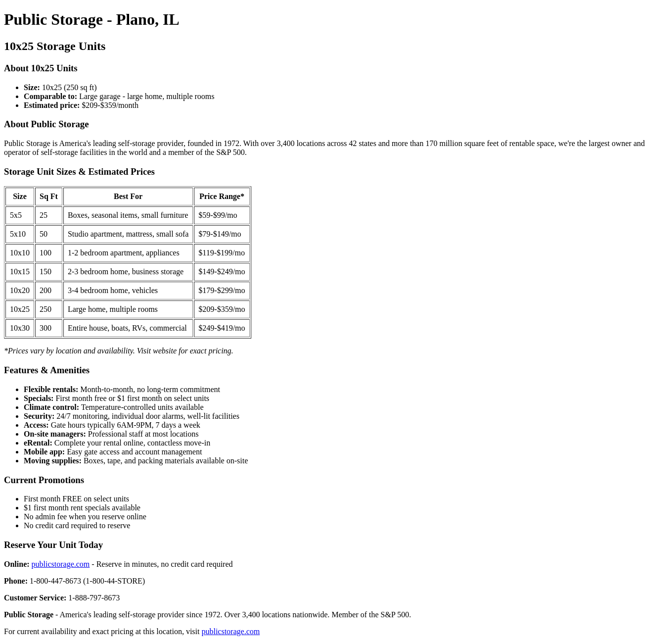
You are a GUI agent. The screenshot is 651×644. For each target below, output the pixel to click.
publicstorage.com (61, 564)
